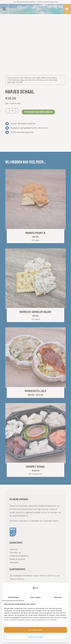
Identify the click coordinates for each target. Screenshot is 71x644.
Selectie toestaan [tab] (35, 637)
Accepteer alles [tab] (36, 630)
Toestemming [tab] (13, 597)
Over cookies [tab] (35, 597)
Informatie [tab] (58, 597)
